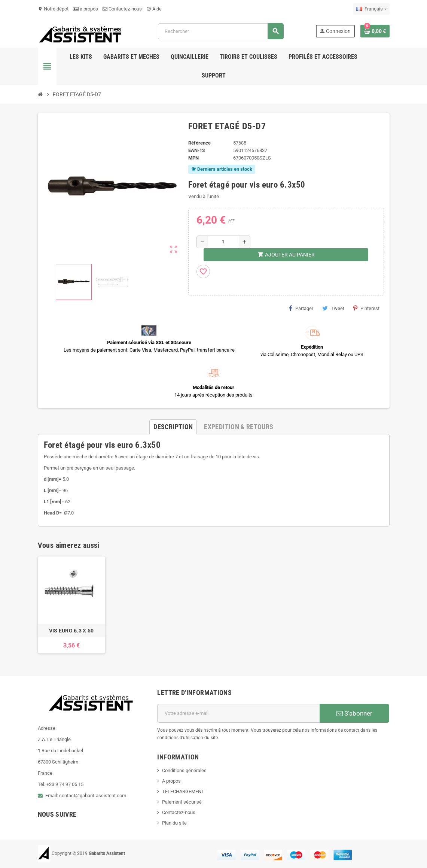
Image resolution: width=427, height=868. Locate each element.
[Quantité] (223, 242)
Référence (199, 143)
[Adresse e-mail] (238, 713)
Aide (154, 9)
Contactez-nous (122, 9)
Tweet (333, 308)
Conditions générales (184, 770)
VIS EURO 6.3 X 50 (71, 631)
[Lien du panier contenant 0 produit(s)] (375, 31)
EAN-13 (196, 150)
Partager (301, 308)
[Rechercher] (221, 31)
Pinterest (366, 308)
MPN (193, 158)
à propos (86, 9)
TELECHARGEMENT (183, 791)
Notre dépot (53, 9)
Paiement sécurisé (182, 802)
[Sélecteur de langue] (371, 9)
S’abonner (354, 713)
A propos (171, 781)
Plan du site (174, 823)
